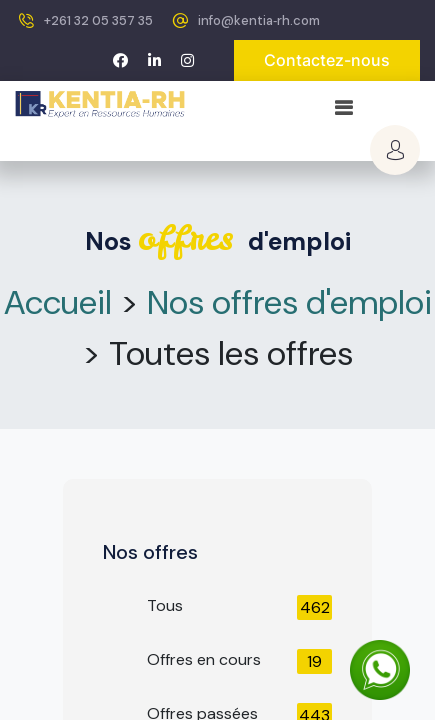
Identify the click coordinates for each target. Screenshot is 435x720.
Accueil (58, 302)
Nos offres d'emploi (289, 302)
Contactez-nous (327, 60)
